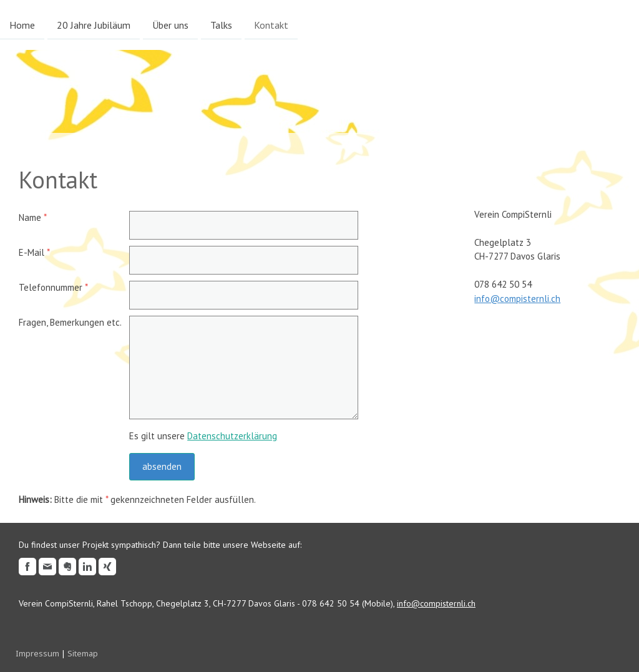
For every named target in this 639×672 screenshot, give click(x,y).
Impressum (37, 653)
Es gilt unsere (203, 436)
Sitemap (83, 653)
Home (22, 24)
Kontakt (271, 24)
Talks (221, 24)
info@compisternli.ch (517, 299)
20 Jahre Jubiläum (94, 24)
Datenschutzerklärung (232, 436)
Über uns (170, 24)
